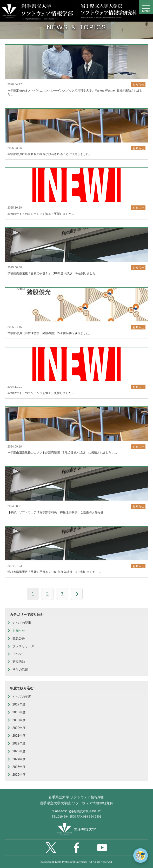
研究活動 (19, 662)
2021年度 (19, 736)
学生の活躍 (20, 670)
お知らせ (19, 631)
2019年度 (19, 720)
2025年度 (19, 767)
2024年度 (19, 759)
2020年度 (19, 728)
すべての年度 (22, 697)
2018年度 (19, 712)
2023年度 (19, 751)
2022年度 (19, 743)
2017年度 (19, 704)
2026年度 (19, 775)
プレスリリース (23, 646)
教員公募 (19, 638)
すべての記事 (22, 623)
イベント (19, 654)
